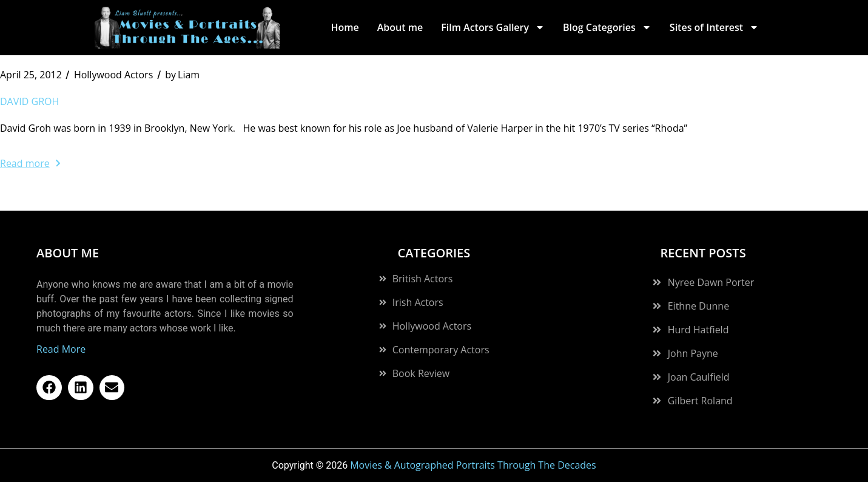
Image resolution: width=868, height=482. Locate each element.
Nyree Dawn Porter (711, 282)
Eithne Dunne (698, 306)
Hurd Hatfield (698, 330)
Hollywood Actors (113, 75)
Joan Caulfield (699, 377)
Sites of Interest (714, 27)
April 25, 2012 (31, 75)
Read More (61, 349)
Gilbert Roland (700, 401)
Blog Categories (607, 27)
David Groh (29, 101)
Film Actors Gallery (493, 27)
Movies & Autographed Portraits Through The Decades (473, 465)
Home (345, 27)
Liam (182, 75)
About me (400, 27)
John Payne (693, 353)
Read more (30, 163)
